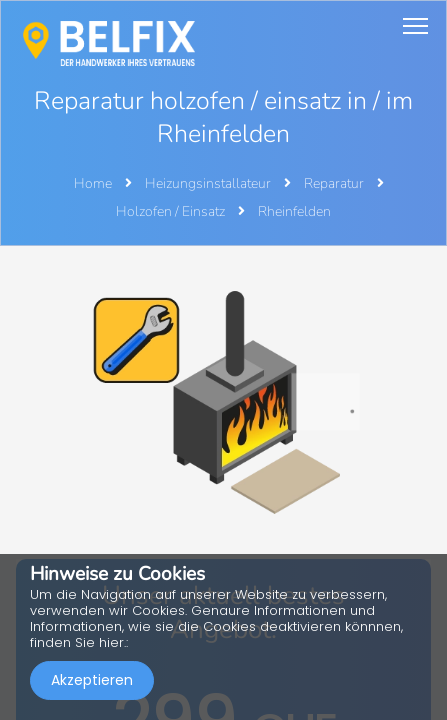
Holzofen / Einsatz (172, 211)
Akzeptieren (92, 680)
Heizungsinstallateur (209, 183)
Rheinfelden (294, 211)
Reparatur (335, 183)
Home (93, 183)
